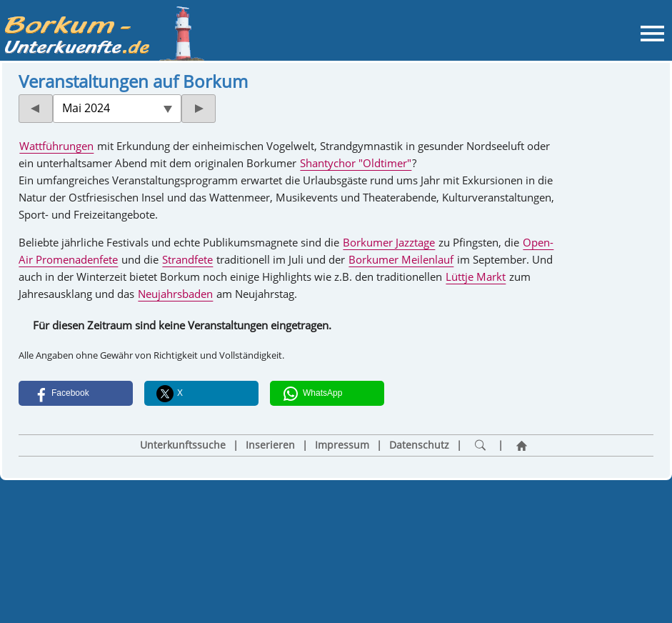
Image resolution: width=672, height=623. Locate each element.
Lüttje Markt (476, 276)
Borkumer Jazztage (389, 242)
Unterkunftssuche (183, 445)
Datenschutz (419, 445)
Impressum (342, 445)
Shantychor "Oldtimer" (356, 163)
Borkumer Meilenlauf (401, 259)
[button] (76, 393)
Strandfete (187, 259)
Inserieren (270, 445)
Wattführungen (56, 146)
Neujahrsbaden (175, 294)
